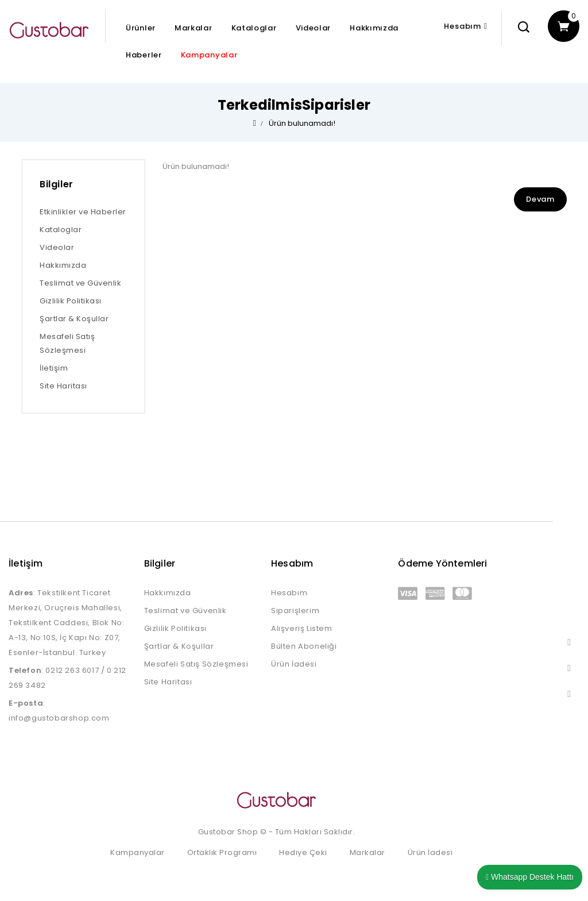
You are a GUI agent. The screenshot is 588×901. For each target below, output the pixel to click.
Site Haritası (63, 386)
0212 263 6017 (72, 670)
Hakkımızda (374, 28)
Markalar (194, 28)
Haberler (144, 55)
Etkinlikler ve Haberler (83, 212)
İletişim (54, 368)
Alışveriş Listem (302, 628)
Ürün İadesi (294, 664)
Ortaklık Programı (222, 852)
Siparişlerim (295, 611)
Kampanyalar (209, 55)
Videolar (314, 28)
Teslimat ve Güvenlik (80, 283)
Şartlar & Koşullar (74, 319)
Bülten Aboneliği (304, 646)
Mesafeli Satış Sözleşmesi (67, 343)
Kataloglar (254, 28)
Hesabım (289, 593)
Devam (540, 199)
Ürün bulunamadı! (302, 123)
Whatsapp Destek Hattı (530, 877)
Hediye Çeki (303, 852)
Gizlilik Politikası (71, 301)
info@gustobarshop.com (59, 718)
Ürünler (141, 28)
